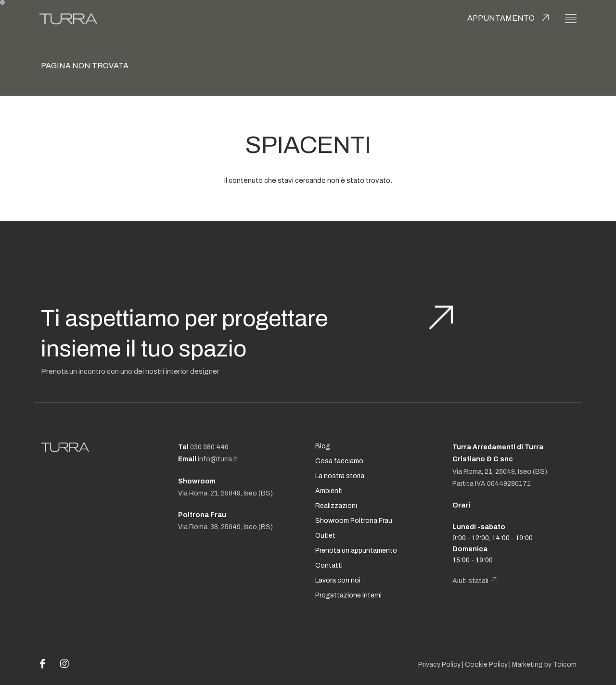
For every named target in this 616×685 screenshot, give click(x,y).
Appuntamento (501, 18)
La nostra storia (340, 476)
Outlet (325, 536)
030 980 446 (209, 447)
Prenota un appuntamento (356, 551)
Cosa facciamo (339, 461)
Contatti (329, 565)
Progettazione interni (348, 595)
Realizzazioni (336, 506)
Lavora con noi (338, 580)
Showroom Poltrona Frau (354, 521)
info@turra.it (218, 459)
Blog (323, 446)
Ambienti (329, 491)
